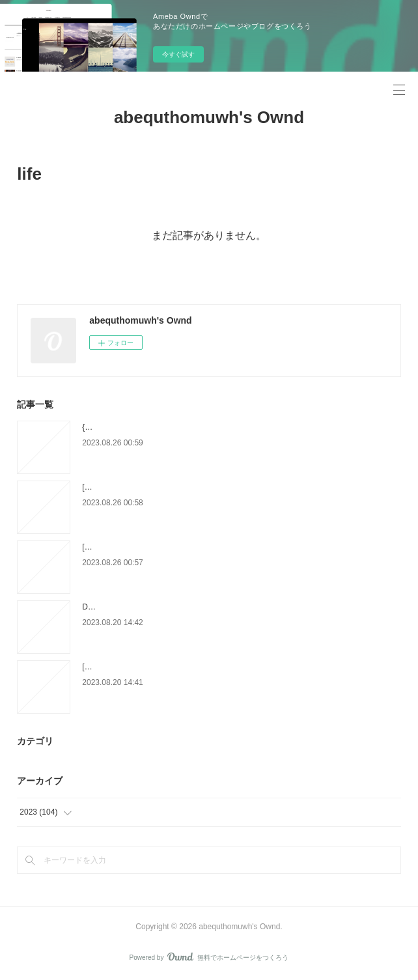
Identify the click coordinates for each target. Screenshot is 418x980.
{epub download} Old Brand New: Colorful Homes (168, 427)
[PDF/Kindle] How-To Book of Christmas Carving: (167, 547)
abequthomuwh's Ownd (209, 117)
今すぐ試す (178, 54)
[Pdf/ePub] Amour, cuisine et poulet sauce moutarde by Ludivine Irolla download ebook (232, 667)
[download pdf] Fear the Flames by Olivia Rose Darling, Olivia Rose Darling (212, 487)
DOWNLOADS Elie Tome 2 (129, 607)
